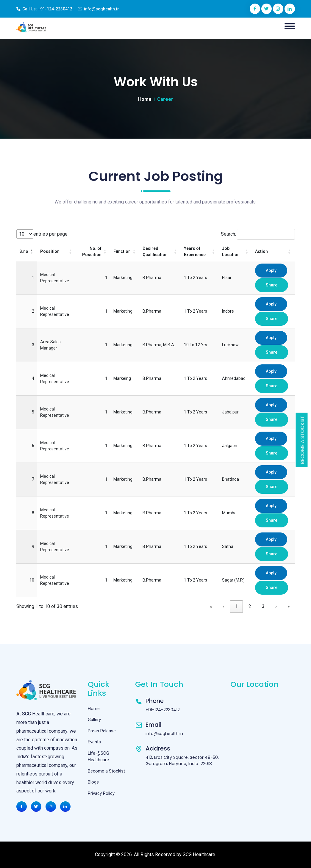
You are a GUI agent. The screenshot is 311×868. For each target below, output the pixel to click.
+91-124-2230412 (55, 9)
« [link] (211, 606)
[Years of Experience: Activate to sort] (200, 252)
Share (272, 285)
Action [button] (261, 251)
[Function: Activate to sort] (125, 252)
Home (145, 99)
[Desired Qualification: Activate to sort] (160, 252)
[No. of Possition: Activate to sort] (93, 252)
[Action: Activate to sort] (273, 252)
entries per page (50, 234)
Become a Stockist (303, 440)
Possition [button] (50, 251)
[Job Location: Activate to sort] (236, 252)
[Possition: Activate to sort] (57, 252)
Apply (271, 270)
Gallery (94, 720)
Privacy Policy (101, 793)
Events (94, 742)
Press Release (102, 731)
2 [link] (250, 606)
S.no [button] (24, 251)
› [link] (276, 606)
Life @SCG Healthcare (99, 757)
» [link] (289, 606)
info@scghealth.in (102, 9)
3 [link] (263, 606)
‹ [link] (224, 606)
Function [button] (122, 251)
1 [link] (236, 606)
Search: (228, 234)
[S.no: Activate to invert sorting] (27, 252)
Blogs (93, 782)
